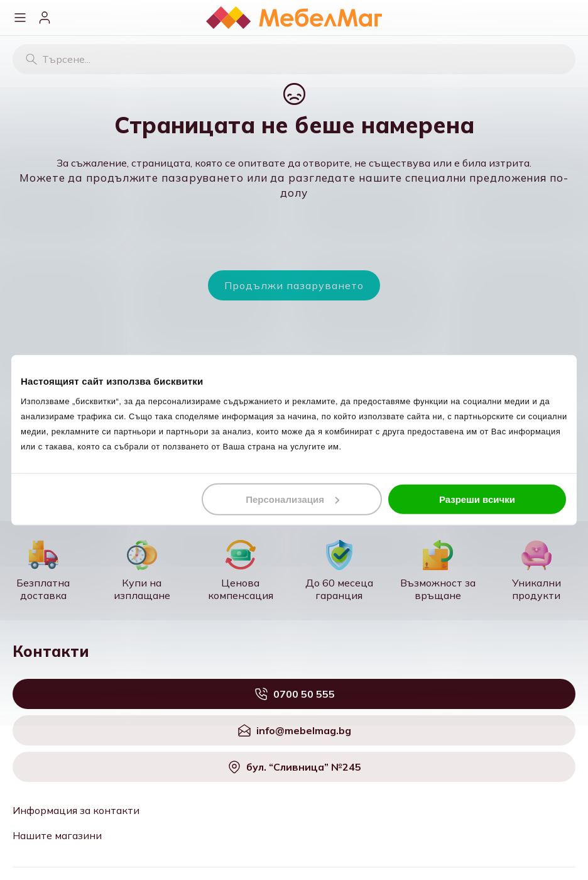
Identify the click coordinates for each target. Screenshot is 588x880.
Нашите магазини (57, 835)
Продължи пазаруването (294, 285)
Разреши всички (477, 499)
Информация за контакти (76, 810)
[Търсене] (31, 59)
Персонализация (292, 499)
